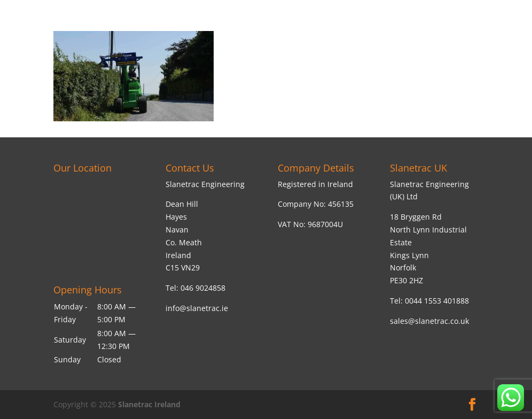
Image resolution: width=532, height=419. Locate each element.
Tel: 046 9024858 (195, 288)
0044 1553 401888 (437, 301)
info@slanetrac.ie (197, 308)
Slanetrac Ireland (149, 404)
